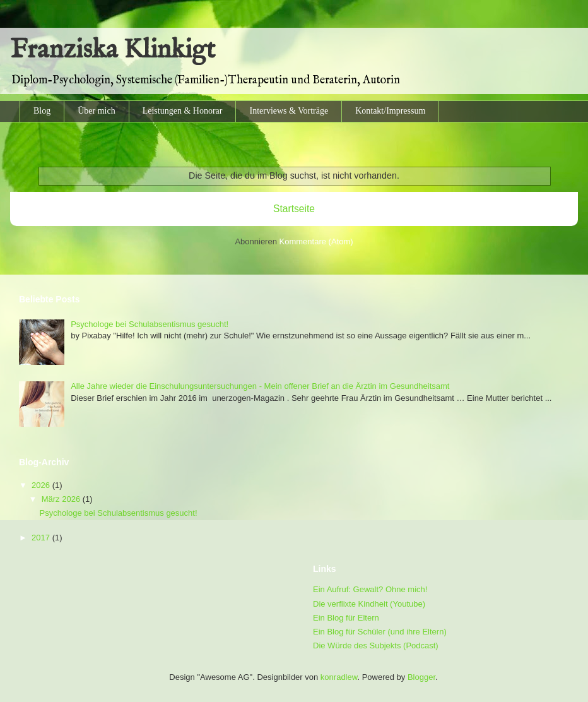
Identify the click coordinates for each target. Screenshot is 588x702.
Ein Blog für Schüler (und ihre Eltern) (380, 632)
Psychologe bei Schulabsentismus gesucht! (150, 324)
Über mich (96, 111)
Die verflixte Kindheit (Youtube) (369, 604)
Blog (42, 111)
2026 (42, 485)
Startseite (294, 209)
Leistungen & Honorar (183, 111)
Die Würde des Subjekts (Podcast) (376, 645)
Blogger (421, 677)
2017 (42, 538)
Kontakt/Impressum (390, 111)
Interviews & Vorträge (289, 111)
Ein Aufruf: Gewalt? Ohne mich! (370, 589)
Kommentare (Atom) (316, 241)
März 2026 (62, 499)
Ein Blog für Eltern (346, 618)
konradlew (339, 677)
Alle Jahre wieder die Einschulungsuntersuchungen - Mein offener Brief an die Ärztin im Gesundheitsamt (260, 386)
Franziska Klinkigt (113, 50)
